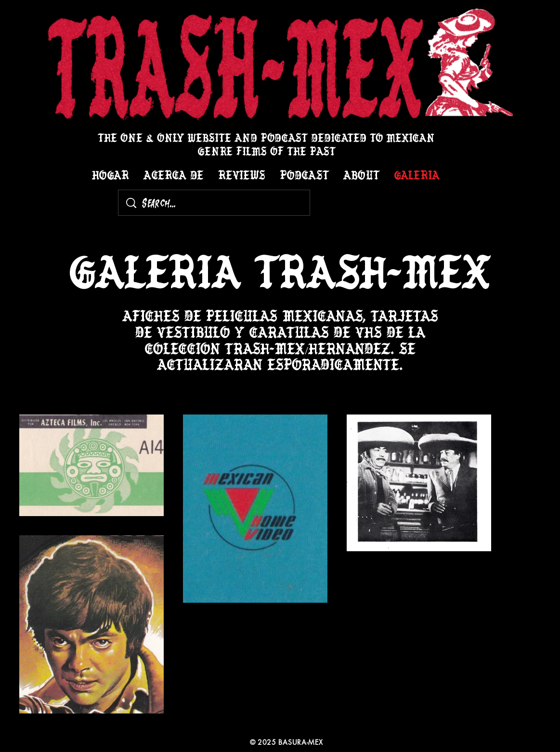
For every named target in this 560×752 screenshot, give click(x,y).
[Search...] (215, 203)
